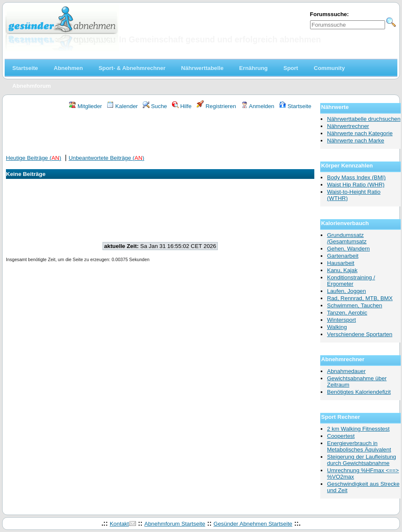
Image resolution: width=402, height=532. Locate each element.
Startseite (295, 106)
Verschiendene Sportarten (360, 334)
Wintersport (341, 320)
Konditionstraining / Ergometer (351, 281)
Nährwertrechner (348, 126)
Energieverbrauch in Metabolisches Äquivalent (359, 446)
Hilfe (182, 106)
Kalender (122, 106)
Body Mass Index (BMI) (356, 177)
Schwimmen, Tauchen (355, 305)
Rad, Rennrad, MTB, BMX (360, 298)
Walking (337, 327)
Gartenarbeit (343, 256)
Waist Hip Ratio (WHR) (356, 185)
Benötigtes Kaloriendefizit (359, 392)
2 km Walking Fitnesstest (358, 429)
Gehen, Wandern (348, 249)
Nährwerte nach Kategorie (360, 133)
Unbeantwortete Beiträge (107, 158)
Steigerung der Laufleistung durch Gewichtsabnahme (362, 460)
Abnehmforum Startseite (175, 524)
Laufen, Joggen (347, 291)
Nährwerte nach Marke (356, 141)
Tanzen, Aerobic (347, 313)
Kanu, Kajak (342, 270)
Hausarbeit (341, 263)
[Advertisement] (160, 133)
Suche (155, 106)
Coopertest (341, 436)
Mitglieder (85, 106)
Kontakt (119, 524)
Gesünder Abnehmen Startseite (253, 524)
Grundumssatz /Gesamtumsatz (347, 238)
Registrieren (216, 106)
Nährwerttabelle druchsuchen (364, 119)
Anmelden (258, 106)
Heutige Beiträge (33, 158)
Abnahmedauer (346, 371)
